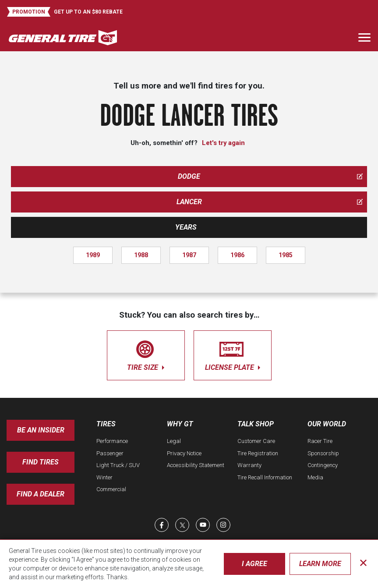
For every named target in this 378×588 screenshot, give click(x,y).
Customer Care (256, 441)
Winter (104, 477)
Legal (174, 441)
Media (315, 477)
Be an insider (41, 430)
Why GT (180, 424)
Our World (327, 424)
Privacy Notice (184, 453)
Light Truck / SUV (118, 465)
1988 (141, 255)
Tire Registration (258, 453)
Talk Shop (256, 424)
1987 (189, 255)
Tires (106, 424)
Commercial (111, 489)
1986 (237, 255)
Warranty (249, 465)
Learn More (320, 564)
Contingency (323, 465)
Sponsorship (323, 453)
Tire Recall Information (265, 477)
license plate (233, 354)
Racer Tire (320, 441)
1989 (93, 255)
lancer (270, 202)
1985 (286, 255)
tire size (146, 354)
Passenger (110, 453)
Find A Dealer (41, 494)
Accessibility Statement (196, 465)
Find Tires (41, 462)
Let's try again (223, 143)
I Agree (254, 564)
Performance (112, 441)
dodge (270, 176)
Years (186, 227)
